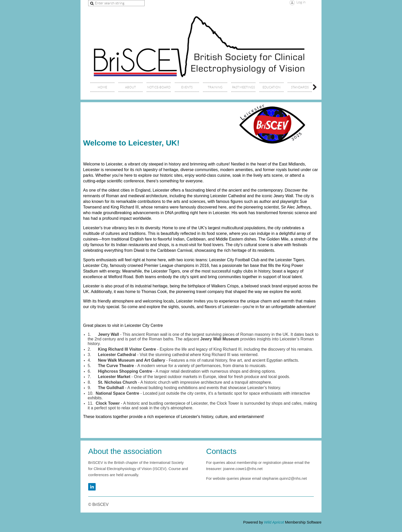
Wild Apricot (274, 522)
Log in (301, 2)
